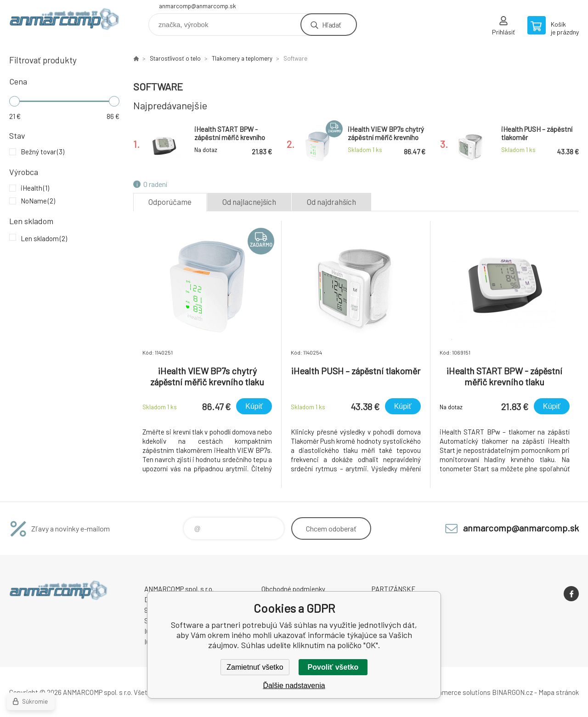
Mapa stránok (559, 692)
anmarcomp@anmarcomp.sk (198, 6)
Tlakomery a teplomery (242, 58)
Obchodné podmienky (293, 589)
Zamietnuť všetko (255, 667)
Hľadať (331, 25)
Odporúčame (170, 202)
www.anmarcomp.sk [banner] (64, 21)
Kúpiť (254, 406)
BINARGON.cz (512, 692)
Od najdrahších (331, 202)
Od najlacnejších (249, 202)
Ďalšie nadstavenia (294, 686)
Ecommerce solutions (457, 692)
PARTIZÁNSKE (394, 589)
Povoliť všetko (333, 667)
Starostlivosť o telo (175, 58)
